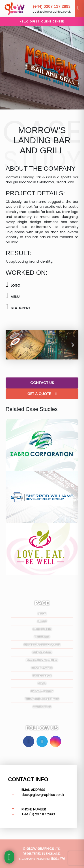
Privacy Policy (42, 691)
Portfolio (42, 637)
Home (42, 614)
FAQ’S (42, 683)
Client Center (53, 21)
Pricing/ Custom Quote (42, 645)
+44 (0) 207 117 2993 (38, 814)
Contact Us (42, 383)
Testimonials (42, 676)
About (42, 621)
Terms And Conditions (42, 699)
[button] (11, 345)
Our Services (42, 652)
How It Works (42, 668)
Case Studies (42, 629)
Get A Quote (42, 394)
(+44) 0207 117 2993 (52, 7)
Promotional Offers (42, 660)
